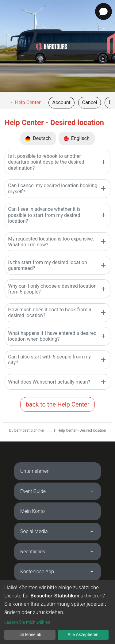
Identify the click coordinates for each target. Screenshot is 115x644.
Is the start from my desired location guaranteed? (47, 265)
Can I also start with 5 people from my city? (49, 360)
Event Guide (33, 491)
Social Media (34, 531)
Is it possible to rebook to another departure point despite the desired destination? (46, 162)
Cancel (90, 102)
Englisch (77, 138)
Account (61, 102)
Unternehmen (35, 471)
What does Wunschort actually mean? (49, 382)
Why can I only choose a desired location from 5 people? (52, 289)
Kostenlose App (37, 572)
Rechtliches (33, 552)
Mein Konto (33, 511)
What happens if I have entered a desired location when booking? (52, 336)
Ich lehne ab (30, 635)
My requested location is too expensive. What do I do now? (51, 242)
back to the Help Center (57, 404)
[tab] (57, 471)
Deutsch (38, 138)
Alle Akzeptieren (83, 635)
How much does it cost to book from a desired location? (50, 313)
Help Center (25, 102)
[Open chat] (103, 11)
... (51, 430)
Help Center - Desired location (82, 430)
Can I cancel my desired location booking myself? (53, 188)
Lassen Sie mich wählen (27, 622)
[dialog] (57, 612)
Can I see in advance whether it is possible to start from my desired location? (44, 215)
